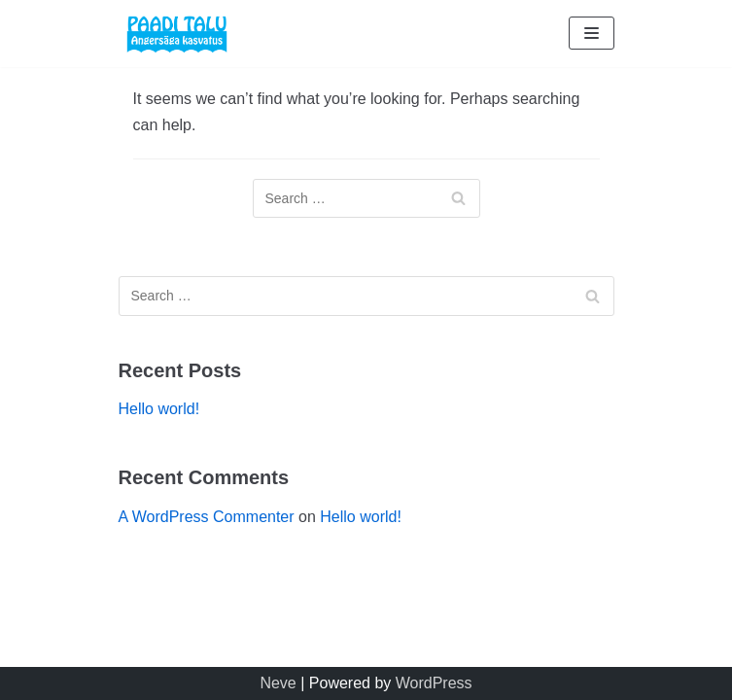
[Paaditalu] (177, 34)
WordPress (434, 683)
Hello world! (159, 409)
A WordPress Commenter (207, 517)
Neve (278, 683)
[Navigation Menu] (592, 33)
